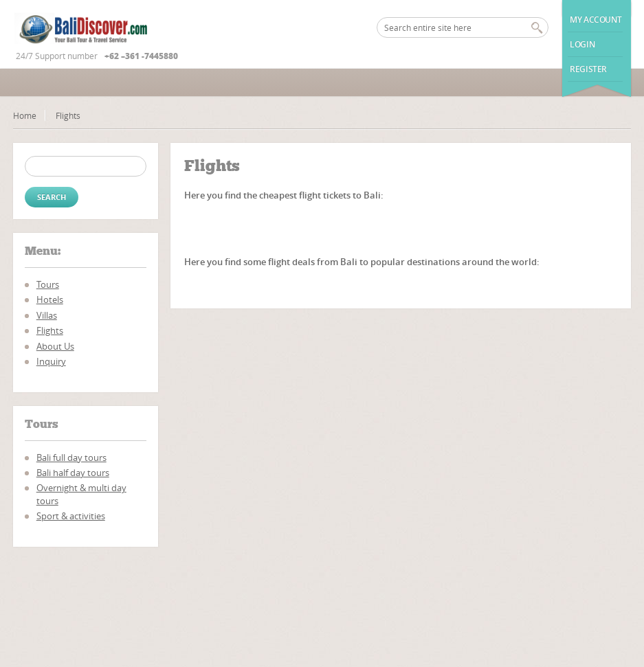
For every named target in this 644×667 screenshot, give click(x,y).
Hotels (50, 299)
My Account (596, 20)
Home (25, 115)
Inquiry (51, 361)
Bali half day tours (73, 473)
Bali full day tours (71, 457)
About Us (55, 346)
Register (588, 69)
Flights (50, 330)
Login (582, 44)
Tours (48, 284)
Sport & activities (71, 516)
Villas (47, 315)
